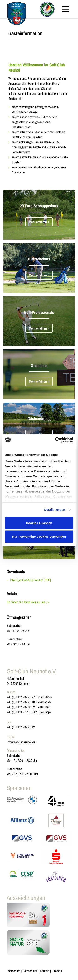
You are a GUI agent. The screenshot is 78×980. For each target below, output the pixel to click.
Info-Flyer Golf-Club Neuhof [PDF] (30, 580)
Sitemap (57, 971)
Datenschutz (30, 971)
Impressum (13, 971)
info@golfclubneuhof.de (21, 742)
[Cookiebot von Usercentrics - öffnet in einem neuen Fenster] (56, 440)
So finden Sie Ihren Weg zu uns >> (28, 602)
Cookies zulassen (39, 523)
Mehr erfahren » (39, 222)
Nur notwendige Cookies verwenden (39, 537)
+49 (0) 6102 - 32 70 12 (21, 727)
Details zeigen (55, 510)
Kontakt (45, 971)
